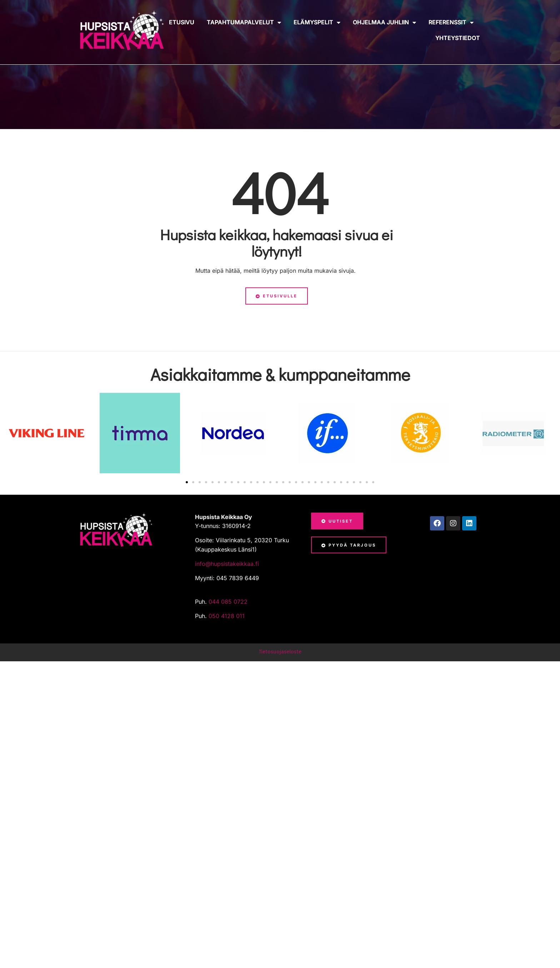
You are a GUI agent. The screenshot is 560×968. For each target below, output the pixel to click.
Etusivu (182, 22)
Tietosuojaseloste (280, 651)
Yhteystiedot (458, 38)
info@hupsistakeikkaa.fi (227, 564)
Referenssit (451, 23)
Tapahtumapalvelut (244, 23)
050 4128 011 (227, 616)
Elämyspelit (317, 23)
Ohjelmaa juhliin (384, 23)
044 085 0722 (229, 602)
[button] (187, 482)
